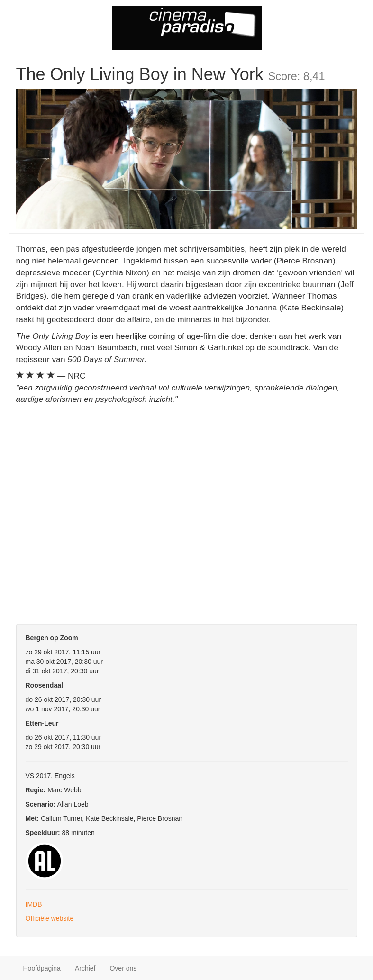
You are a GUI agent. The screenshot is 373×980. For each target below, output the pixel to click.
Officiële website (50, 918)
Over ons (123, 968)
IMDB (34, 904)
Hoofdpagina (42, 968)
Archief (85, 968)
